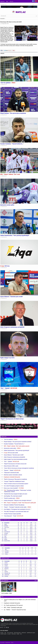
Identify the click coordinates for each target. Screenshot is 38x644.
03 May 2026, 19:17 (4, 329)
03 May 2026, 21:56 (4, 84)
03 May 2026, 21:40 (4, 115)
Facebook (34, 1)
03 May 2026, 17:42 (4, 390)
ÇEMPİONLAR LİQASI (31, 633)
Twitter (33, 1)
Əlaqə (7, 1)
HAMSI (36, 581)
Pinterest (37, 1)
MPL (5, 633)
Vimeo (6, 627)
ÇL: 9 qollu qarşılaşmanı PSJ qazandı (13, 605)
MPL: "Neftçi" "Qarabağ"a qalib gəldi (13, 608)
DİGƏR (18, 634)
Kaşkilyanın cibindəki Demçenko (12, 603)
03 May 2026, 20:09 (4, 207)
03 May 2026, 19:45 (4, 237)
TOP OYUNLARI (10, 633)
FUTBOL (2, 633)
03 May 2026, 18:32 (4, 359)
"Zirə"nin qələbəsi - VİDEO (7, 593)
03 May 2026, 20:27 (4, 176)
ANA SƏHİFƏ (2, 19)
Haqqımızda (2, 1)
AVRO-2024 (14, 634)
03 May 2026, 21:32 (4, 145)
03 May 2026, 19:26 (4, 268)
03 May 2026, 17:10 (4, 420)
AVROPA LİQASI (4, 634)
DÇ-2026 (9, 634)
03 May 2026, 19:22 (4, 298)
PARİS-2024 (24, 633)
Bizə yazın (11, 1)
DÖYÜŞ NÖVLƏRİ (17, 633)
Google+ (36, 1)
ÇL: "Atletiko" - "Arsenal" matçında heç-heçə (15, 610)
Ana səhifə (2, 643)
